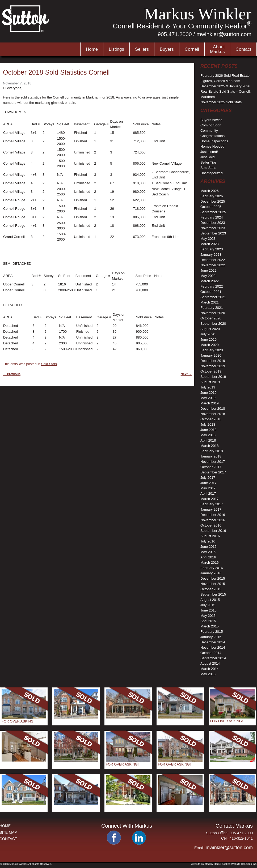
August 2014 (210, 663)
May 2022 (208, 276)
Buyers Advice (211, 120)
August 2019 (210, 382)
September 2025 (213, 212)
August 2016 (210, 536)
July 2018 (208, 424)
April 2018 (208, 440)
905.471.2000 (175, 34)
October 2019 (211, 371)
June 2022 (208, 270)
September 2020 (213, 324)
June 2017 (208, 483)
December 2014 (213, 642)
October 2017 (211, 467)
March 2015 (210, 626)
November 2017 (213, 462)
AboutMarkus (217, 49)
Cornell (192, 49)
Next (186, 374)
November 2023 (213, 228)
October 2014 (211, 653)
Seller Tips (208, 162)
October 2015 (211, 589)
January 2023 (211, 255)
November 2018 (213, 414)
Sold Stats (49, 364)
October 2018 (211, 419)
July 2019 (208, 387)
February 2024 (212, 217)
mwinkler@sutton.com (224, 34)
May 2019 (208, 398)
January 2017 (211, 509)
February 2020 (212, 350)
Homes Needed (212, 146)
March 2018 (210, 446)
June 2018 (208, 430)
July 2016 (208, 541)
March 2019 (210, 403)
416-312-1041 (241, 838)
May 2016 (208, 552)
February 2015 (212, 632)
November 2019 (213, 366)
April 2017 (208, 493)
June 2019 (208, 393)
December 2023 (213, 223)
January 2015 (211, 637)
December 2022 (213, 260)
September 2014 (213, 658)
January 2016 (211, 573)
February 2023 (212, 249)
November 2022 (213, 265)
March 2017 (210, 499)
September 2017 (213, 472)
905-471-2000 (241, 833)
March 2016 (210, 563)
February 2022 (212, 286)
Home (92, 49)
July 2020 (208, 334)
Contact (243, 49)
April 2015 (208, 621)
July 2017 (208, 478)
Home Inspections (214, 141)
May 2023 (208, 239)
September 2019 (213, 377)
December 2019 (213, 361)
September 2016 (213, 531)
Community (209, 131)
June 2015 (208, 610)
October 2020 (211, 318)
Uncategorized (212, 173)
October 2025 (211, 207)
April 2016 (208, 557)
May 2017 (208, 488)
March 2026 (210, 191)
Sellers (142, 49)
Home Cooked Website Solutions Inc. (235, 864)
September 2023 (213, 233)
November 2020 (213, 313)
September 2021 (213, 297)
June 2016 (208, 547)
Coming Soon (211, 125)
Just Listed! (209, 152)
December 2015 (213, 578)
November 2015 (213, 584)
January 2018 (211, 456)
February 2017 (212, 504)
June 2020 (208, 339)
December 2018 (213, 409)
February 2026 (212, 196)
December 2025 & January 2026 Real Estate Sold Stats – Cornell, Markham (226, 91)
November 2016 (213, 520)
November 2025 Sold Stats (221, 102)
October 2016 (211, 525)
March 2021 (210, 302)
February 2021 (212, 308)
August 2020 (210, 329)
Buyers (167, 49)
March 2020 (210, 345)
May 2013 (208, 674)
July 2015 (208, 605)
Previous (12, 374)
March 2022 (210, 281)
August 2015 (210, 600)
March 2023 (210, 244)
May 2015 (208, 616)
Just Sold (207, 157)
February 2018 (212, 451)
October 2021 (211, 292)
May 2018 (208, 435)
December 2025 (213, 201)
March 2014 (210, 669)
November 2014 (213, 647)
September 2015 (213, 594)
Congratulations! (213, 136)
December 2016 (213, 515)
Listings (116, 49)
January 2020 (211, 355)
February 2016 (212, 568)
